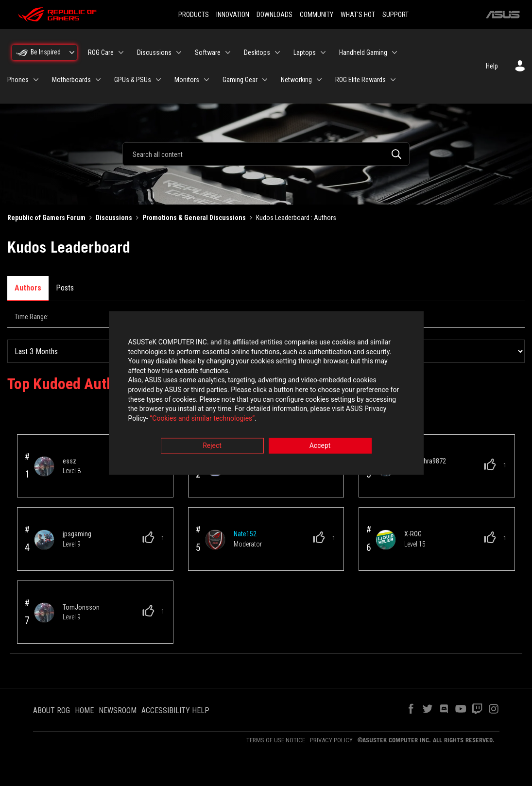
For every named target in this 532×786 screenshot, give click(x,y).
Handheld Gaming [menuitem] (363, 52)
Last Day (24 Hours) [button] (96, 317)
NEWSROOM (118, 675)
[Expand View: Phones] (36, 80)
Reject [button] (212, 447)
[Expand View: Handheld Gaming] (395, 52)
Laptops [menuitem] (305, 52)
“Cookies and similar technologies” (202, 419)
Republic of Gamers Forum (46, 218)
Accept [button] (320, 447)
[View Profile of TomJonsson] (81, 572)
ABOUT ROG (51, 675)
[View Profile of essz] (69, 426)
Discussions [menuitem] (154, 52)
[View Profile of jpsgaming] (77, 499)
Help (492, 66)
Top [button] (24, 763)
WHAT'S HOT (358, 15)
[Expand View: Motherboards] (98, 80)
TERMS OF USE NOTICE (276, 705)
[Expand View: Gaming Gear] (265, 80)
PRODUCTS (194, 15)
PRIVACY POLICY (331, 705)
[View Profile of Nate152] (245, 499)
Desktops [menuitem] (257, 52)
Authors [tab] (28, 288)
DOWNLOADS (275, 15)
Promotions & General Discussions (194, 218)
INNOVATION (233, 15)
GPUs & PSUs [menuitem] (133, 80)
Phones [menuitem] (18, 80)
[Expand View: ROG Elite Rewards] (393, 80)
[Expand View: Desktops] (277, 52)
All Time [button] (449, 317)
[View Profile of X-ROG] (413, 499)
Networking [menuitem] (296, 80)
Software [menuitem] (208, 52)
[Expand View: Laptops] (323, 52)
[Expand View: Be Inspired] (72, 52)
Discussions (114, 218)
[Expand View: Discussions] (179, 52)
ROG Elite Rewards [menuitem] (360, 80)
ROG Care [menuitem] (101, 52)
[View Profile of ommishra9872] (425, 426)
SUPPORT (395, 15)
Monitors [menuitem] (187, 80)
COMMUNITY (317, 15)
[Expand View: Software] (228, 52)
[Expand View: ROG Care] (121, 52)
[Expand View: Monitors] (206, 80)
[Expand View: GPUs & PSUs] (158, 80)
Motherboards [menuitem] (71, 80)
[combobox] (266, 154)
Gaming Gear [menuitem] (240, 80)
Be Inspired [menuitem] (46, 52)
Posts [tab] (65, 288)
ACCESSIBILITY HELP (175, 675)
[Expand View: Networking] (319, 80)
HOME (84, 675)
